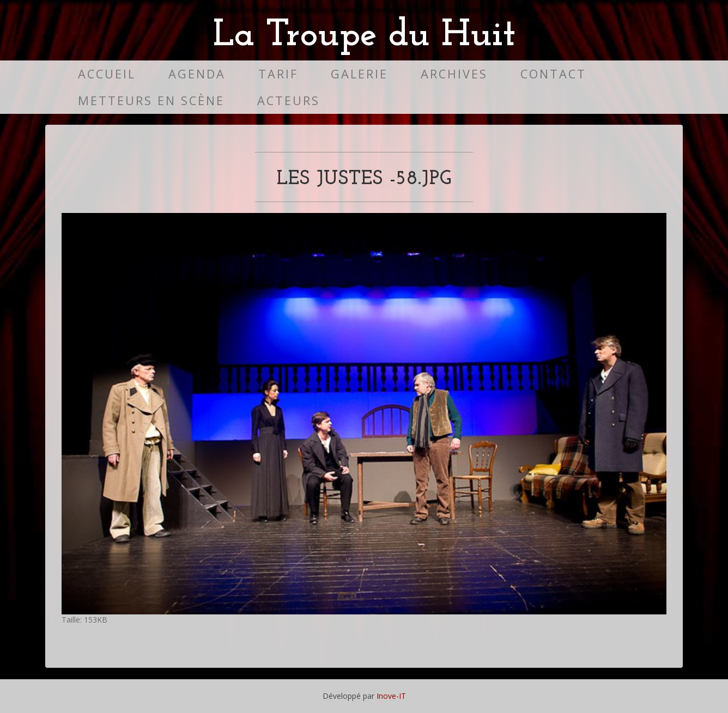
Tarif (278, 74)
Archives (454, 74)
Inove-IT (391, 696)
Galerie (359, 74)
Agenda (197, 74)
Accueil (107, 74)
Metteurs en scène (151, 100)
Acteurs (289, 100)
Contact (553, 74)
